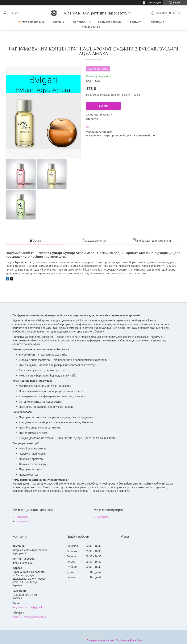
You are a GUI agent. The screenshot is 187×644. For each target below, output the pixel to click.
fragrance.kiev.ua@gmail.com (30, 607)
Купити (104, 106)
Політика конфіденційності (130, 640)
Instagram (22, 521)
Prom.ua (111, 634)
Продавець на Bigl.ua (93, 637)
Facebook (22, 517)
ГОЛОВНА (59, 22)
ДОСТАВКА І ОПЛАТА (110, 22)
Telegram (102, 517)
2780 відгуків (154, 3)
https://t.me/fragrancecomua (29, 617)
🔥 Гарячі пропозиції (31, 22)
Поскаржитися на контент (100, 640)
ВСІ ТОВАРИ (80, 22)
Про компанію (91, 27)
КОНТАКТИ (136, 22)
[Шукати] (5, 13)
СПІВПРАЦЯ (157, 22)
